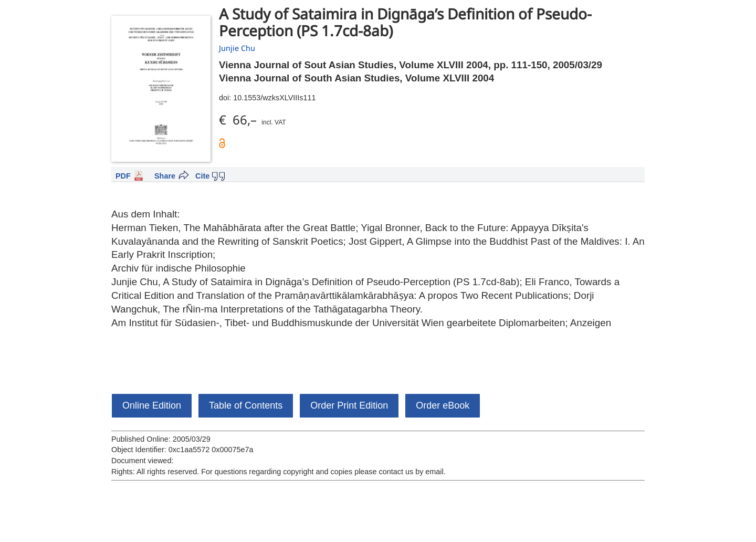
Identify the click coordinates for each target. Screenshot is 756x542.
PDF (123, 176)
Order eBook (443, 405)
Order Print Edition (349, 405)
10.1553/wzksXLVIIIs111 (274, 98)
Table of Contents (246, 405)
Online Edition (152, 405)
